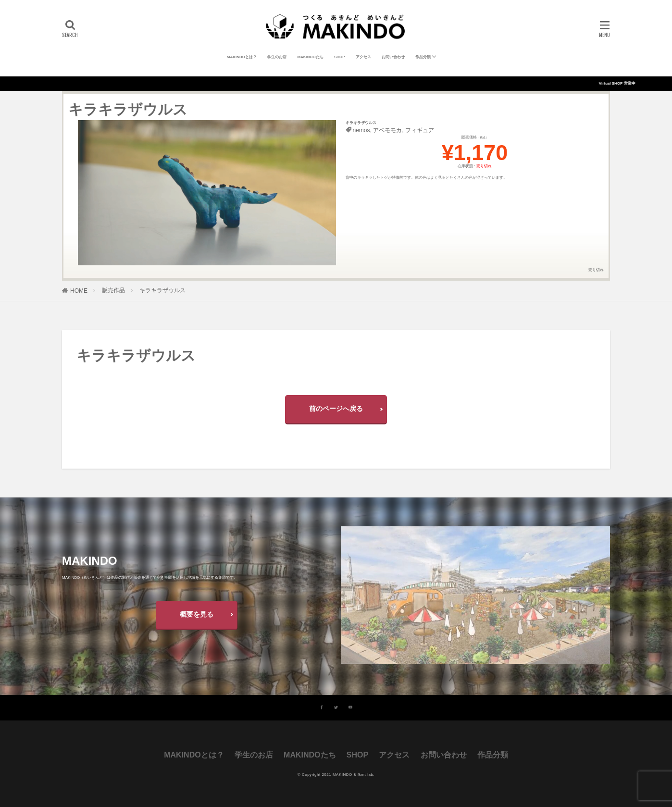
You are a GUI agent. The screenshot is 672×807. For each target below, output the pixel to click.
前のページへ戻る (336, 409)
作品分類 (423, 57)
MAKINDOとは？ (242, 57)
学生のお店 (277, 57)
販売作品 (113, 290)
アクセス (363, 57)
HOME (79, 291)
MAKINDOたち (310, 57)
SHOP (340, 57)
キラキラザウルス (162, 290)
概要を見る (197, 614)
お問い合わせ (393, 57)
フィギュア (420, 130)
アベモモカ (387, 130)
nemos (361, 130)
